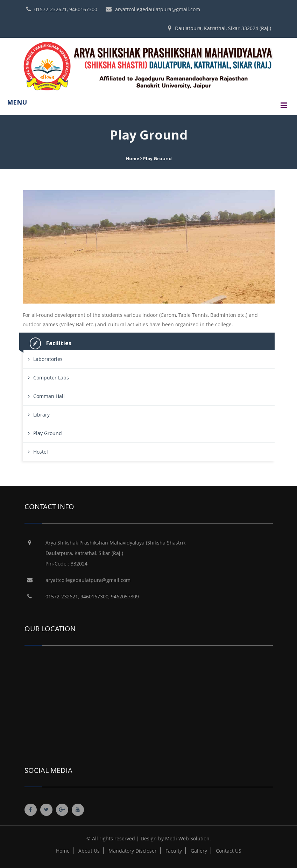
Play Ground (48, 433)
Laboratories (48, 359)
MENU (17, 102)
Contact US (229, 851)
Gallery (199, 851)
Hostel (41, 452)
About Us (89, 851)
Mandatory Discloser (133, 851)
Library (41, 415)
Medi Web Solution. (188, 838)
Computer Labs (51, 378)
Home (132, 158)
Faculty (174, 851)
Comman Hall (49, 396)
